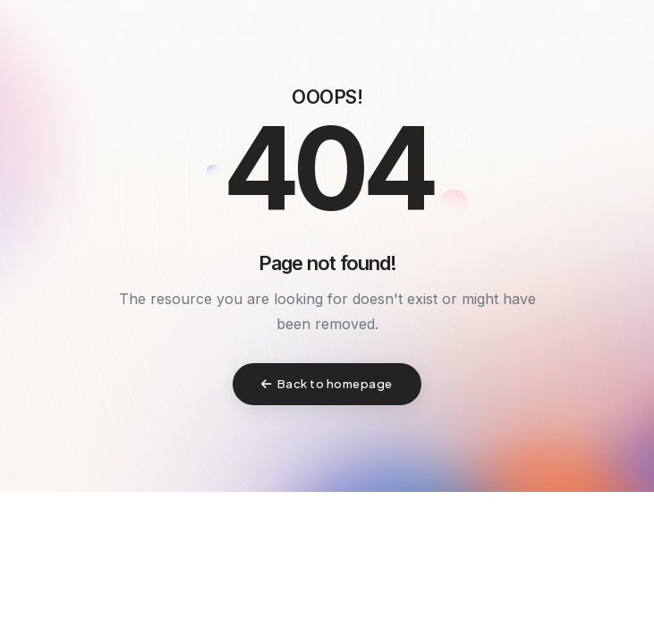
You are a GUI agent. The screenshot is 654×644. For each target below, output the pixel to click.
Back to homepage (327, 384)
